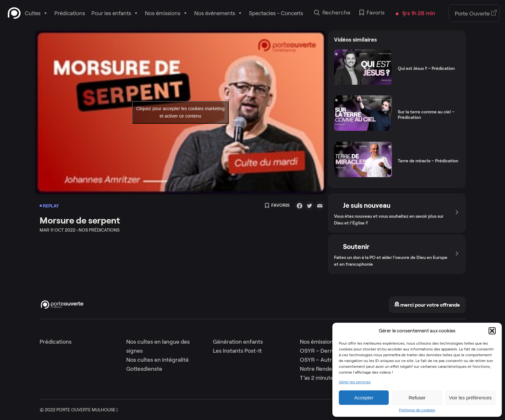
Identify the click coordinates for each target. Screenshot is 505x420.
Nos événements (218, 13)
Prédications (70, 13)
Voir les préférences (470, 398)
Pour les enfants (115, 13)
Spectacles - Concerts (276, 13)
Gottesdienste (144, 369)
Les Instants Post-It (237, 351)
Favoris (372, 13)
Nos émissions (166, 13)
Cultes (36, 13)
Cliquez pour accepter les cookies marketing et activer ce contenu (181, 112)
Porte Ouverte (476, 14)
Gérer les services (355, 382)
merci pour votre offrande (427, 305)
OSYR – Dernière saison (330, 351)
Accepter (364, 398)
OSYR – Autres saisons (329, 360)
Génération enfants (238, 342)
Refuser (417, 398)
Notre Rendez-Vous (325, 369)
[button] (492, 331)
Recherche (332, 13)
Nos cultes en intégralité (157, 360)
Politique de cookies (417, 410)
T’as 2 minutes (318, 378)
